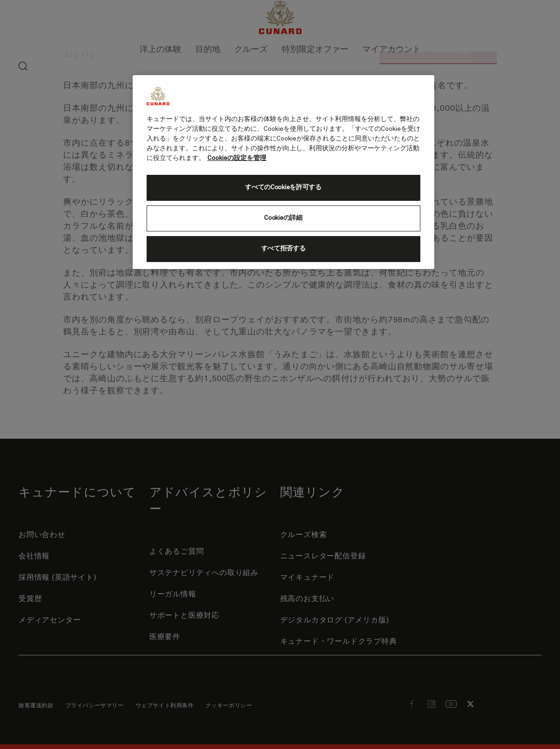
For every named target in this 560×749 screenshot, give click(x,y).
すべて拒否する (283, 249)
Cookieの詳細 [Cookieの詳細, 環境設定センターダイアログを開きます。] (283, 218)
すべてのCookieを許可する (283, 187)
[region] (283, 172)
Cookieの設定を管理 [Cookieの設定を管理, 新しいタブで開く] (237, 158)
